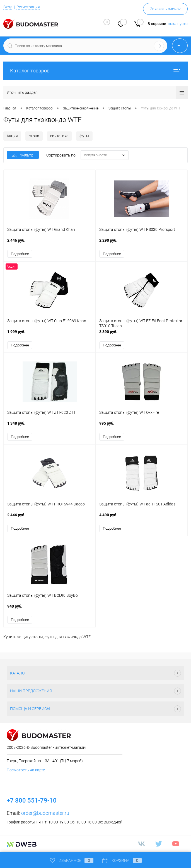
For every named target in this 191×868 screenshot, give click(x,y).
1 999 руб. (49, 335)
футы (84, 136)
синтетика (59, 136)
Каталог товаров (95, 71)
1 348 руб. (49, 426)
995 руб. (142, 426)
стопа (34, 136)
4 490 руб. (142, 518)
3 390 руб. (142, 335)
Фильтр (23, 155)
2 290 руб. (142, 243)
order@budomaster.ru (45, 814)
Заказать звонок (165, 9)
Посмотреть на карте (26, 771)
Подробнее (20, 254)
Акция (12, 136)
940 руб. (49, 610)
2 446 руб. (49, 243)
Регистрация (28, 7)
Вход (8, 7)
